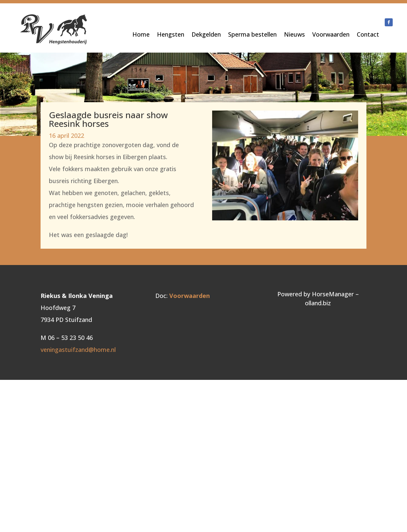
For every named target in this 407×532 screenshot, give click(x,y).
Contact (368, 35)
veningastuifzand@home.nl (78, 350)
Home (141, 35)
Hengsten (171, 35)
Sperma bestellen (252, 35)
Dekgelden (206, 35)
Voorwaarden (331, 35)
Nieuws (294, 35)
